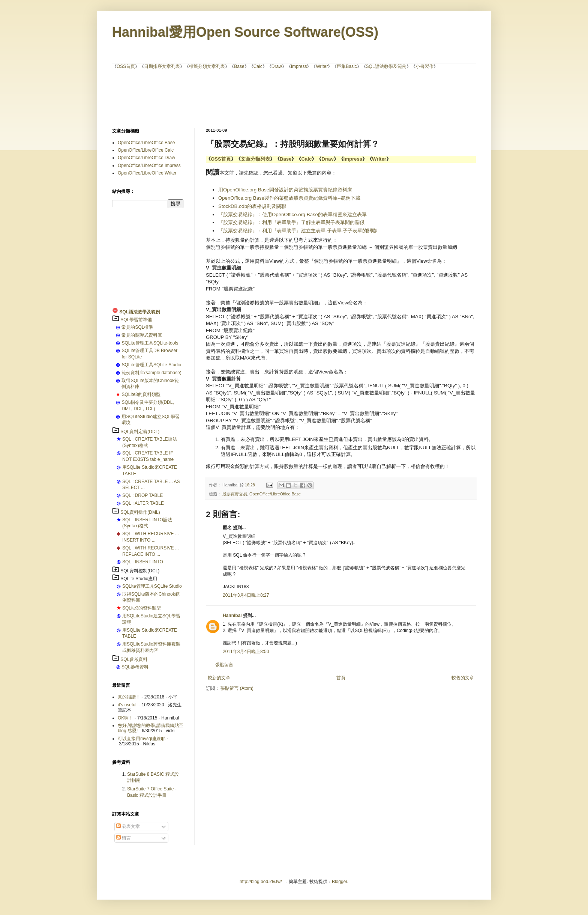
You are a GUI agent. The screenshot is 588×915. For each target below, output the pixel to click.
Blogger (340, 882)
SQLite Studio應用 (139, 579)
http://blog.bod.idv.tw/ (261, 882)
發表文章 (128, 826)
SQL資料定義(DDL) (140, 432)
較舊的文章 (463, 678)
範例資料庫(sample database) (151, 373)
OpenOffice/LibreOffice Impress (149, 166)
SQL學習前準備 (136, 320)
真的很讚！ (129, 697)
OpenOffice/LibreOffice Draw (146, 158)
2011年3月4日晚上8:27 (246, 595)
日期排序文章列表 (162, 66)
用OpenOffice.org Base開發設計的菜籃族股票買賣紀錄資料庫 (286, 190)
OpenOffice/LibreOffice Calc (146, 150)
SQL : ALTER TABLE (143, 503)
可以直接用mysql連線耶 (142, 739)
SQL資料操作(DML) (140, 512)
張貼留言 (224, 665)
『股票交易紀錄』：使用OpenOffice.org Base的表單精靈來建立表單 (292, 214)
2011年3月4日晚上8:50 (246, 652)
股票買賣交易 (235, 494)
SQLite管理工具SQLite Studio (151, 365)
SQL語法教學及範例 (386, 66)
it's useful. (128, 705)
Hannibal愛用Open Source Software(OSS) (245, 32)
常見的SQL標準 (137, 327)
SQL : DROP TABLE (142, 495)
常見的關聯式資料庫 (142, 335)
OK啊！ (125, 718)
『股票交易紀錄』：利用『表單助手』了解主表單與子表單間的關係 (291, 222)
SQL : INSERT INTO (143, 562)
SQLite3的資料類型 (141, 394)
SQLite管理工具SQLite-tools (150, 343)
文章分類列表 (255, 159)
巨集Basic (347, 66)
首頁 (341, 678)
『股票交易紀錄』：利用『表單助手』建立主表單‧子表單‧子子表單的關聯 (298, 231)
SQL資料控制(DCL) (140, 571)
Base (239, 66)
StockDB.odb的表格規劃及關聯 (252, 206)
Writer (322, 66)
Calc (258, 66)
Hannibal (232, 616)
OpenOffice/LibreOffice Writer (147, 173)
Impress (299, 66)
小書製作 (424, 66)
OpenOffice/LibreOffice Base (275, 494)
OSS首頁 (126, 66)
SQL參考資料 (134, 659)
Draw (277, 66)
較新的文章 (219, 678)
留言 (124, 838)
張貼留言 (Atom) (237, 688)
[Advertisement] (294, 98)
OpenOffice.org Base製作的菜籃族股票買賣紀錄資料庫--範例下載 (289, 198)
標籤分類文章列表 (207, 66)
